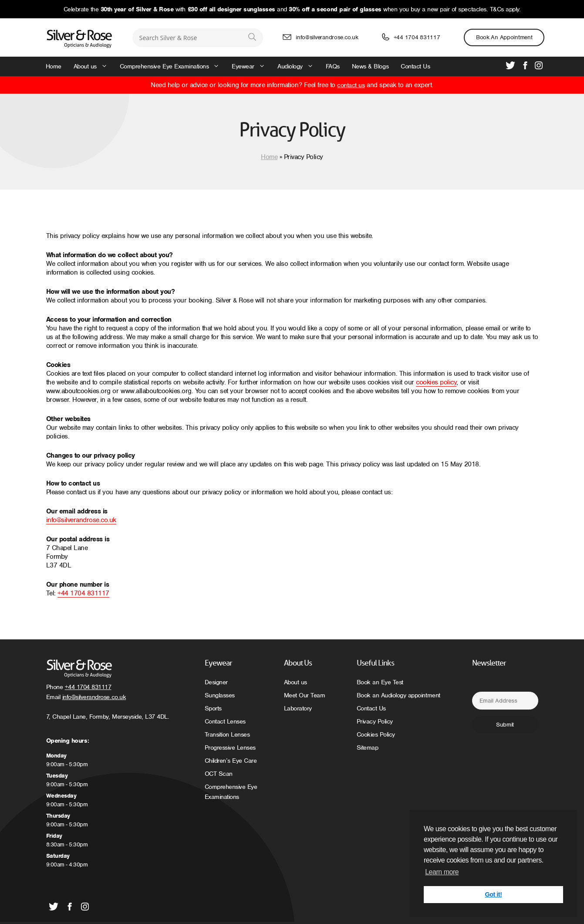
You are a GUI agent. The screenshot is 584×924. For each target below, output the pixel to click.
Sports (213, 708)
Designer (216, 682)
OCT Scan (219, 774)
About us (94, 66)
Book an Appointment (504, 37)
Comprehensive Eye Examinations (173, 66)
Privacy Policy (375, 721)
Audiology (299, 66)
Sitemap (368, 747)
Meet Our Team (305, 695)
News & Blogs (370, 66)
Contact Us (415, 66)
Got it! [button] (494, 894)
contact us (351, 85)
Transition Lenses (227, 734)
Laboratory (298, 708)
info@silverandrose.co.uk (327, 37)
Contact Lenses (225, 721)
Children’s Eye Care (231, 761)
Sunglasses (220, 695)
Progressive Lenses (230, 747)
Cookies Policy (376, 734)
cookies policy (436, 382)
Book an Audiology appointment (398, 695)
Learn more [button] (442, 872)
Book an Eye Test (380, 682)
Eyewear (251, 66)
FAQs (333, 66)
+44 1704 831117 (417, 37)
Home (54, 66)
